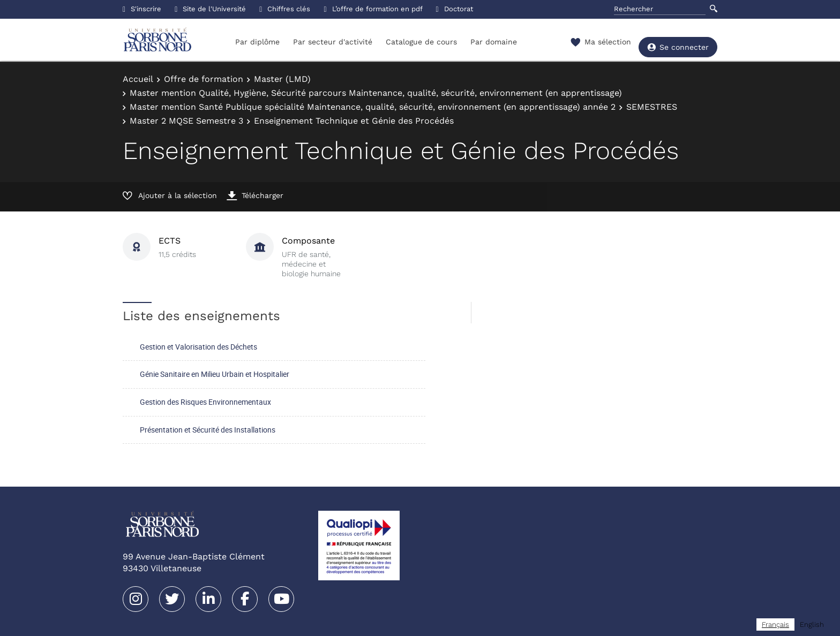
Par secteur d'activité (333, 42)
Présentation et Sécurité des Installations (208, 430)
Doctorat (455, 9)
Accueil (138, 79)
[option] (812, 624)
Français (775, 624)
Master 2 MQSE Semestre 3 (186, 121)
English (812, 624)
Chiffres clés (285, 9)
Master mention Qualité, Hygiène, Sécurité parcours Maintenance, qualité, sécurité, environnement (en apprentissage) (376, 93)
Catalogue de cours (421, 42)
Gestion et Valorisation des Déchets (198, 347)
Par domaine (494, 42)
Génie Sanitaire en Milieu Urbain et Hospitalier (215, 374)
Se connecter (678, 43)
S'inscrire (142, 9)
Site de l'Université (210, 9)
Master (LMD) (282, 79)
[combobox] (775, 624)
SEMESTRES (652, 107)
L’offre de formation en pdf (373, 9)
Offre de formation (204, 79)
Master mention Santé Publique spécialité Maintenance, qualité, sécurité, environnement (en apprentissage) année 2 (373, 107)
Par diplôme (257, 42)
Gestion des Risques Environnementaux (205, 402)
